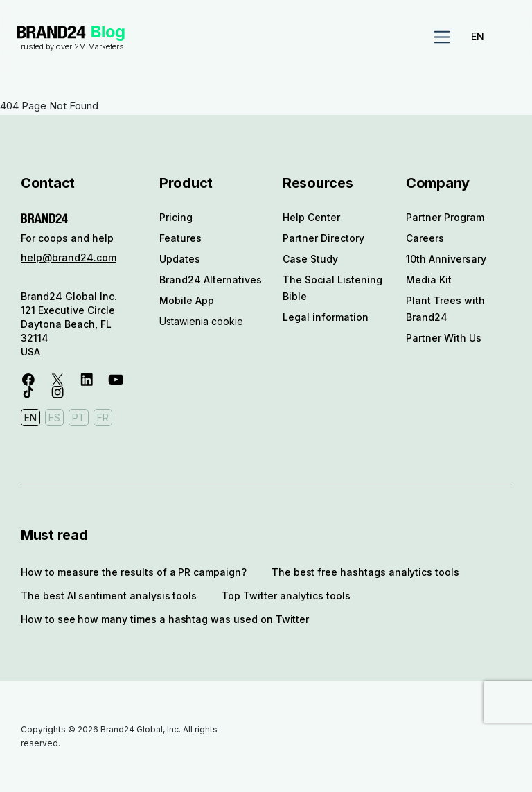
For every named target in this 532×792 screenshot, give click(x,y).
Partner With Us (444, 338)
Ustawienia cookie (201, 321)
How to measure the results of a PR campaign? (134, 572)
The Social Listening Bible (332, 288)
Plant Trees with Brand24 (445, 309)
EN (478, 36)
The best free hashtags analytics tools (365, 572)
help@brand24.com (69, 257)
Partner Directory (323, 238)
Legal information (326, 317)
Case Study (310, 259)
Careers (425, 238)
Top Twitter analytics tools (286, 596)
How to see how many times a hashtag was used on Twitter (165, 619)
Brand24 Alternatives (211, 280)
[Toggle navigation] (442, 37)
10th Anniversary (446, 259)
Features (180, 238)
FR (103, 417)
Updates (180, 259)
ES (54, 417)
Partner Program (445, 217)
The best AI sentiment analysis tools (109, 596)
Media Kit (429, 280)
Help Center (311, 217)
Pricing (176, 217)
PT (79, 417)
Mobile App (187, 300)
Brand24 (51, 32)
